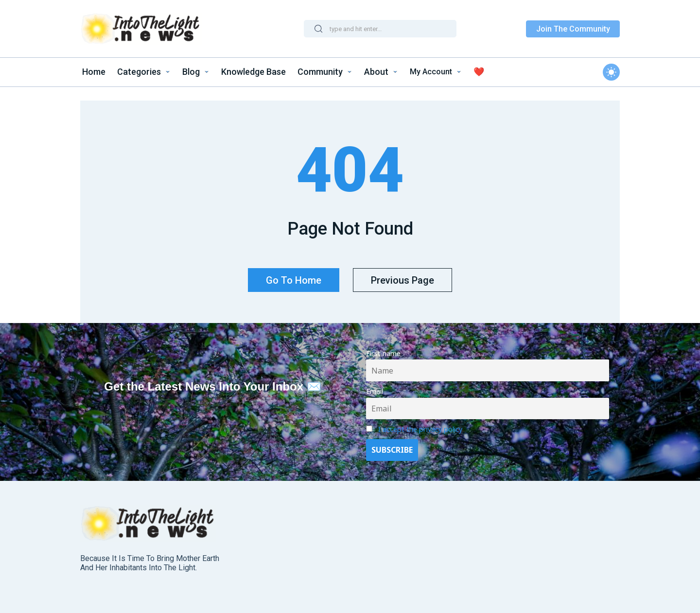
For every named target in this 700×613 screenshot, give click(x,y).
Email (375, 388)
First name (383, 350)
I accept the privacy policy (420, 426)
